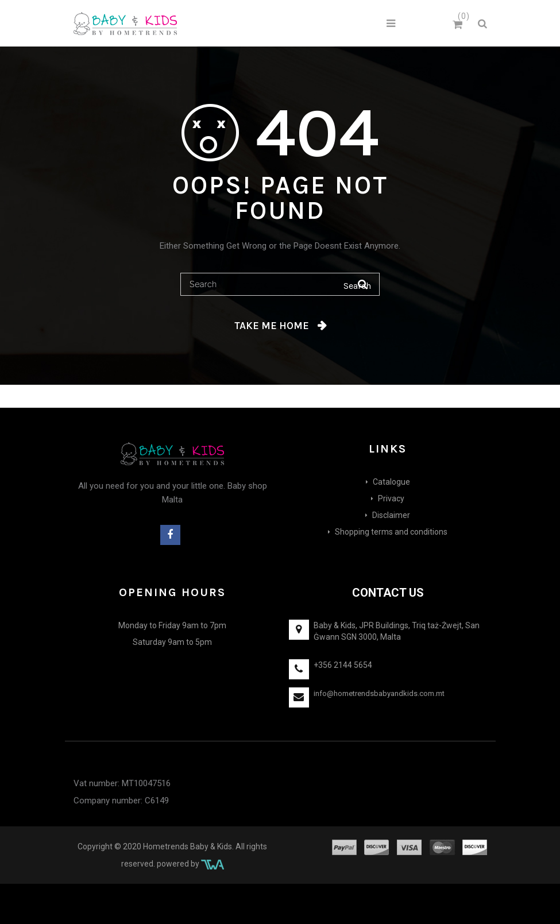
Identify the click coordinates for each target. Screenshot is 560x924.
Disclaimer (391, 515)
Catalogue (391, 482)
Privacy (391, 498)
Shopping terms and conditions (391, 532)
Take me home (272, 326)
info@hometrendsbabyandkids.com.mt (379, 693)
